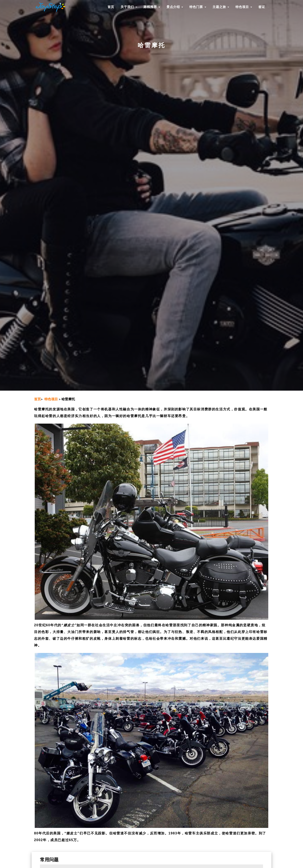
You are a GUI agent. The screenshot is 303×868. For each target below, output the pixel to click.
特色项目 (244, 7)
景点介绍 (175, 7)
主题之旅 (221, 7)
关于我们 (129, 7)
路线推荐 (152, 7)
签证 (262, 7)
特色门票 (198, 7)
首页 (111, 7)
